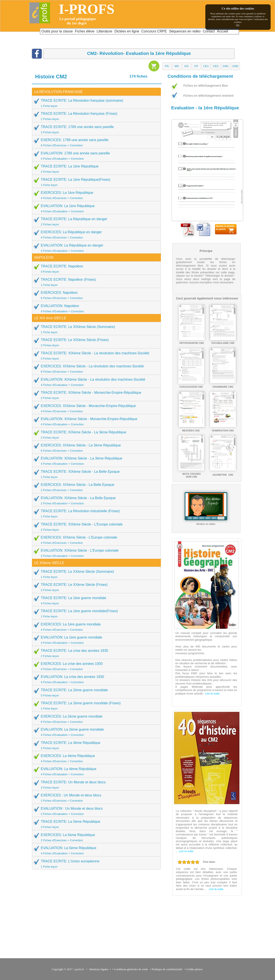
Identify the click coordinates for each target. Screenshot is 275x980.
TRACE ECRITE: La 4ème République (95, 745)
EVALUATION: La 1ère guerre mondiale (95, 640)
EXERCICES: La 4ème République (95, 758)
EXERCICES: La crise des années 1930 (95, 666)
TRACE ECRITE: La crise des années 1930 (95, 653)
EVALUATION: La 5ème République (95, 850)
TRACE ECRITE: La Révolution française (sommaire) (95, 103)
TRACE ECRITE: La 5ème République (95, 824)
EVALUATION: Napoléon (95, 308)
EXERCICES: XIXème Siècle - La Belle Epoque (95, 487)
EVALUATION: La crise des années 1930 (95, 679)
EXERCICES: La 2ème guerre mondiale (95, 719)
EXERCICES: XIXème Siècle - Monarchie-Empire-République (95, 408)
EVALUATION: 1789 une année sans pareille (95, 156)
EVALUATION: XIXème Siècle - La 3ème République (95, 461)
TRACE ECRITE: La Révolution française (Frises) (95, 116)
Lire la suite (212, 694)
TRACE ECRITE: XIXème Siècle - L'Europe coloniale (95, 527)
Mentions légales (98, 969)
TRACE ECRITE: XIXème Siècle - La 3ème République (95, 435)
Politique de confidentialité (167, 969)
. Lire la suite (185, 851)
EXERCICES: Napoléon (95, 295)
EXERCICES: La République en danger (95, 235)
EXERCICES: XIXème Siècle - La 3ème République (95, 448)
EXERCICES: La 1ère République (95, 195)
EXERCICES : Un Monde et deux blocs (95, 798)
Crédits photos (195, 969)
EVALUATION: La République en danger (95, 248)
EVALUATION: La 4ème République (95, 771)
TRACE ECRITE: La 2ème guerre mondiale (95, 693)
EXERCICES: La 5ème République (95, 837)
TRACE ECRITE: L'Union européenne (95, 864)
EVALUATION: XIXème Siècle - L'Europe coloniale (95, 553)
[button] (167, 66)
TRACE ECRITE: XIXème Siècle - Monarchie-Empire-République (95, 395)
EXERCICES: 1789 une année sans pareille (95, 142)
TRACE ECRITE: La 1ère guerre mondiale (95, 600)
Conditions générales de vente (131, 969)
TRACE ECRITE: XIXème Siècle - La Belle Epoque (95, 474)
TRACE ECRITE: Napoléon (95, 269)
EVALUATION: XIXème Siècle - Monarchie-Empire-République (95, 421)
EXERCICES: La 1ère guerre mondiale (95, 627)
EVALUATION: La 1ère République (95, 208)
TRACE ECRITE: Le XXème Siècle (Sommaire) (95, 574)
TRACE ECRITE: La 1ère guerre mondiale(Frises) (95, 613)
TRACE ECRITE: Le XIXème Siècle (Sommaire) (95, 329)
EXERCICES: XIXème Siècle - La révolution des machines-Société (95, 369)
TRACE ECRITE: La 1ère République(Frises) (95, 182)
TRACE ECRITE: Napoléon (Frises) (95, 282)
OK (238, 25)
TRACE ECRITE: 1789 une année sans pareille (95, 129)
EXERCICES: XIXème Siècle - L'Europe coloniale (95, 540)
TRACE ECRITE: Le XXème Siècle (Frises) (95, 587)
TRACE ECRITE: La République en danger (95, 221)
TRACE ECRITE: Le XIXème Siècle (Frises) (95, 342)
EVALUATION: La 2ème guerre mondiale (95, 732)
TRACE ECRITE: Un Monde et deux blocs (95, 785)
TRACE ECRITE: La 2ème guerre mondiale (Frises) (95, 706)
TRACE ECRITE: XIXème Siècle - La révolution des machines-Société (95, 356)
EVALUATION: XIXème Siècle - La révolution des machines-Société (95, 382)
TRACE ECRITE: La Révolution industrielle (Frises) (95, 514)
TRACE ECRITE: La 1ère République (95, 169)
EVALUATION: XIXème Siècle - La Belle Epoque (95, 500)
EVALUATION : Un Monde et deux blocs (95, 811)
